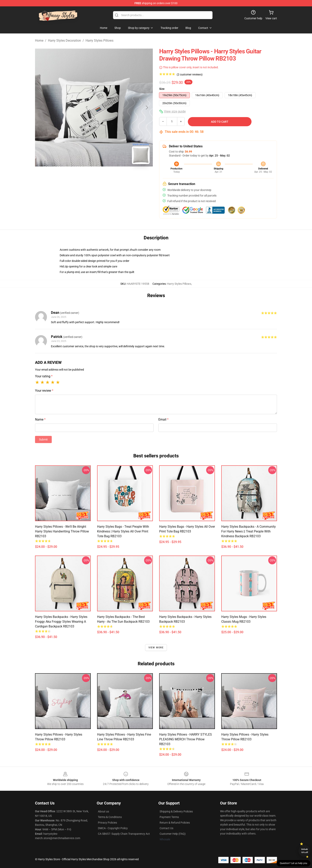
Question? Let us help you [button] (293, 863)
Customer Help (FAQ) (173, 834)
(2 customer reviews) (190, 74)
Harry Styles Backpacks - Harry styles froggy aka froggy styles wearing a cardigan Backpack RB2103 (61, 622)
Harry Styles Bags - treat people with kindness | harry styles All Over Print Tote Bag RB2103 (123, 531)
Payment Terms (169, 817)
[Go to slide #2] (104, 176)
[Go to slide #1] (84, 176)
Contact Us (166, 828)
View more (156, 648)
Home (39, 41)
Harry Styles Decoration (64, 41)
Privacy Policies (107, 823)
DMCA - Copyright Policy (113, 828)
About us (103, 811)
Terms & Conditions (110, 817)
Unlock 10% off (305, 851)
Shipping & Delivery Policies (176, 811)
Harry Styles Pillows (99, 41)
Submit (43, 439)
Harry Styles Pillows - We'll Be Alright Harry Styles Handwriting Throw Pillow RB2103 (62, 531)
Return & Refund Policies (175, 823)
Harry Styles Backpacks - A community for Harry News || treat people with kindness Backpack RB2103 (249, 531)
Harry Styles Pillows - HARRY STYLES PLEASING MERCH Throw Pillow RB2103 (186, 739)
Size (162, 89)
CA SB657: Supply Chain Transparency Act (124, 834)
